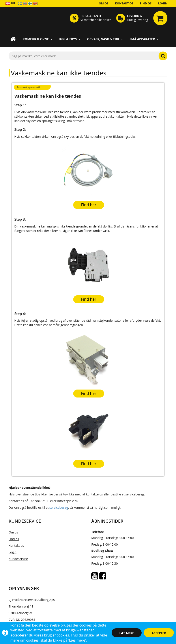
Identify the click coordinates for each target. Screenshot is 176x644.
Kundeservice (18, 559)
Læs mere (127, 633)
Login (163, 3)
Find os (146, 3)
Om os (104, 3)
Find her (89, 205)
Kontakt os (124, 3)
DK (10, 3)
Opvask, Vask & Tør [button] (105, 39)
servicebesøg (59, 507)
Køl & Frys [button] (70, 39)
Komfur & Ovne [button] (38, 39)
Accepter (159, 633)
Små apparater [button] (144, 39)
